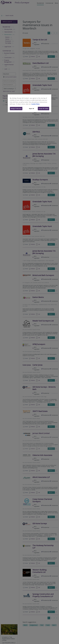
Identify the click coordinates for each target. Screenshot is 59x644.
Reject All (31, 109)
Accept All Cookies (44, 109)
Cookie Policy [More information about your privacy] (35, 104)
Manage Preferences (16, 109)
